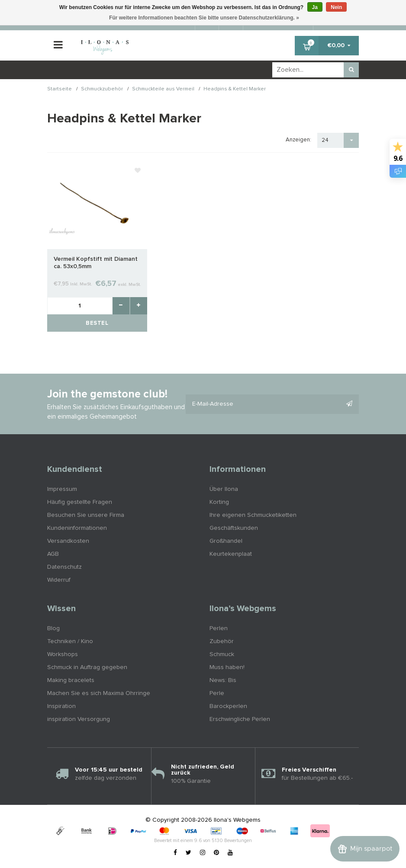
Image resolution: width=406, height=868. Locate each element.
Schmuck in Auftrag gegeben (87, 667)
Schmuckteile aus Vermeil (163, 90)
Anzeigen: (298, 140)
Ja (315, 7)
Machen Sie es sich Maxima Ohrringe (99, 693)
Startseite (60, 90)
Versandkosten (68, 541)
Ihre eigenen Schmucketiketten (253, 515)
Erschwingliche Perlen (240, 719)
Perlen (219, 628)
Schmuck (222, 654)
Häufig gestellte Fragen (80, 502)
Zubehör (222, 641)
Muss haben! (227, 667)
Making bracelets (71, 680)
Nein (336, 7)
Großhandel (226, 541)
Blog (53, 628)
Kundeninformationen (77, 528)
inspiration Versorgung (79, 719)
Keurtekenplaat (231, 554)
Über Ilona (224, 489)
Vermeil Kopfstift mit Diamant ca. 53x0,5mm (96, 263)
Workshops (63, 654)
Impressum (62, 489)
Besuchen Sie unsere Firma (86, 515)
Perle (217, 693)
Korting (219, 502)
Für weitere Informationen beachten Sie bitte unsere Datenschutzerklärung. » (204, 18)
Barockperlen (228, 706)
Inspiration (61, 706)
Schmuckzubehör (102, 90)
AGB (53, 554)
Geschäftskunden (234, 528)
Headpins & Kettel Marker (235, 90)
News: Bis (223, 680)
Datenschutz (64, 567)
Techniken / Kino (70, 641)
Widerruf (59, 580)
